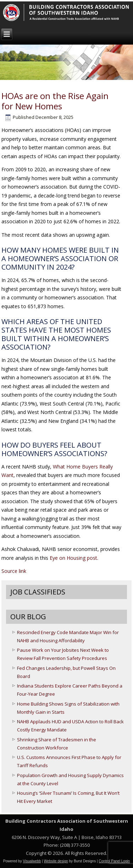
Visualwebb (32, 861)
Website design (56, 861)
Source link (14, 571)
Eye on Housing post (73, 558)
